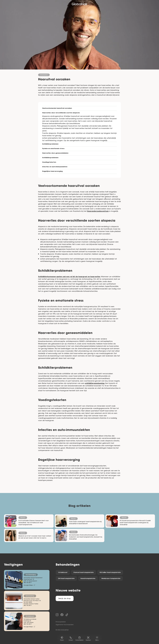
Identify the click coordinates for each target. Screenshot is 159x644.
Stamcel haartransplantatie (84, 573)
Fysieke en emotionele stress (53, 149)
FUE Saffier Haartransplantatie (110, 573)
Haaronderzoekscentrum (98, 211)
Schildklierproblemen (50, 144)
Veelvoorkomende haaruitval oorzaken (57, 108)
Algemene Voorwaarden (65, 625)
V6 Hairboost (63, 573)
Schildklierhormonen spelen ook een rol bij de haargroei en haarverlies (69, 277)
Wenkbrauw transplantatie (111, 579)
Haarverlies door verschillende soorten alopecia (61, 113)
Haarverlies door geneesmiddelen (55, 153)
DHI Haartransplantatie (66, 579)
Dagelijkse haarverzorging (52, 171)
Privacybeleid (61, 622)
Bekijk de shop (65, 599)
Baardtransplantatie (88, 579)
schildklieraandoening (95, 383)
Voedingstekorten (49, 162)
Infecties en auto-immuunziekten (55, 167)
